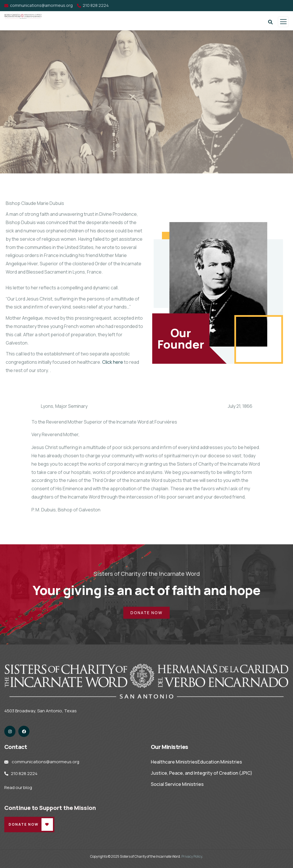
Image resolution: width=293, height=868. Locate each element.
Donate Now (24, 824)
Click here (113, 362)
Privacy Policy (192, 856)
